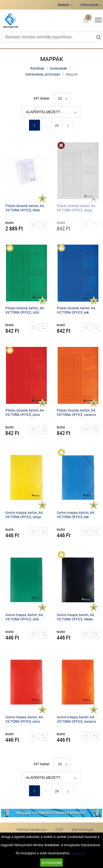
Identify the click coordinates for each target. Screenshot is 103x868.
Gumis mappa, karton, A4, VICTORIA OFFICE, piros (24, 719)
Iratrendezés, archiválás (43, 74)
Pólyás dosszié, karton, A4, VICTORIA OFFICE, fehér (25, 208)
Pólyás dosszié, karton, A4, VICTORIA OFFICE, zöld (25, 310)
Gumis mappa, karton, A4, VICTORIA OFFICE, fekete (76, 617)
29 (57, 125)
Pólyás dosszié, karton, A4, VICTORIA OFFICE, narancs (76, 412)
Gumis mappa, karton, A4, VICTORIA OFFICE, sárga (24, 515)
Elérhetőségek (83, 830)
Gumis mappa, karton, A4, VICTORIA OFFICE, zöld (24, 617)
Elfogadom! (51, 863)
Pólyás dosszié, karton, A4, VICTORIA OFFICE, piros (25, 412)
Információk (90, 5)
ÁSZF (59, 830)
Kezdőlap (37, 68)
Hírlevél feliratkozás (32, 830)
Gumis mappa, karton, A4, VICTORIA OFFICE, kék (76, 515)
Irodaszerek (58, 68)
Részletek (78, 853)
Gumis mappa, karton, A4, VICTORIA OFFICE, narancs (76, 719)
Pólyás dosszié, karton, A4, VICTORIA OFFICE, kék (76, 310)
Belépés (63, 5)
